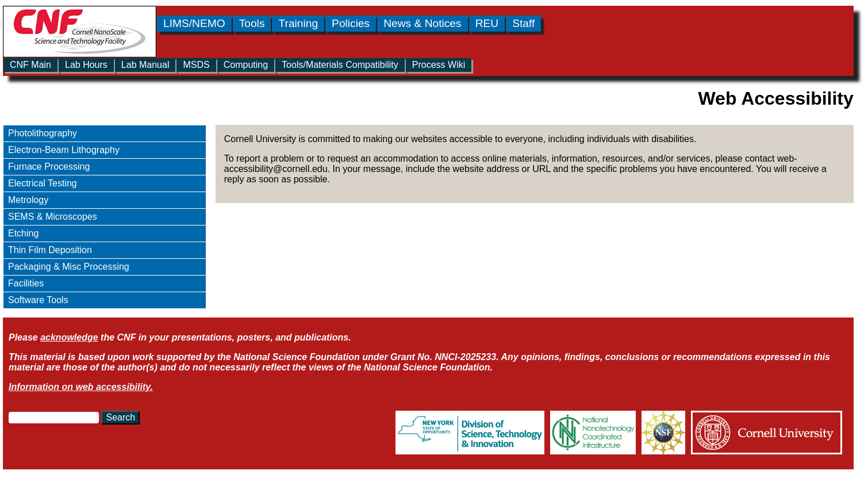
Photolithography (43, 133)
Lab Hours (86, 65)
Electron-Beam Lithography (64, 150)
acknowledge (69, 337)
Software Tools (38, 300)
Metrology (28, 200)
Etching (23, 233)
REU (487, 23)
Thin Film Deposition (50, 250)
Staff (523, 23)
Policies (351, 23)
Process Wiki (439, 65)
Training (298, 23)
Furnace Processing (49, 167)
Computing (246, 65)
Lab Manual (145, 65)
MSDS (196, 65)
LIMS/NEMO (194, 23)
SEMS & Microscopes (53, 217)
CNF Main (30, 65)
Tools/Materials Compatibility (340, 65)
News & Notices (422, 23)
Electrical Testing (43, 183)
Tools (252, 23)
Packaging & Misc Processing (69, 267)
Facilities (26, 283)
